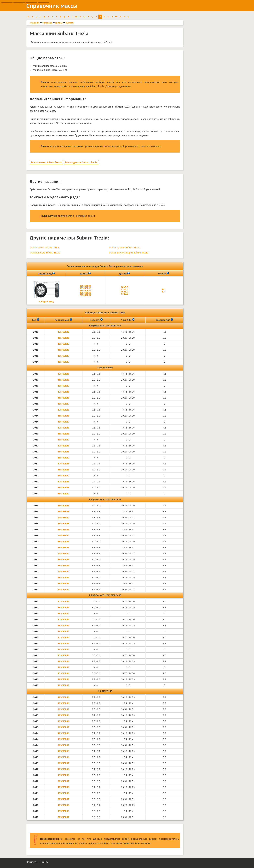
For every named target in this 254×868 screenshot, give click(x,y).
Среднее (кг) (164, 320)
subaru (70, 23)
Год (36, 320)
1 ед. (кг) (96, 320)
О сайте (44, 862)
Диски (124, 273)
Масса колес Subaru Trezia (46, 162)
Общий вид (46, 273)
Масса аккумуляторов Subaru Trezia (128, 253)
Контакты (32, 862)
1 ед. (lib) (128, 320)
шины (59, 23)
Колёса (164, 273)
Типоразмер (63, 320)
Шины (85, 273)
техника (47, 23)
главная (34, 23)
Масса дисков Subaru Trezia (81, 162)
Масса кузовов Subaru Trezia (124, 248)
